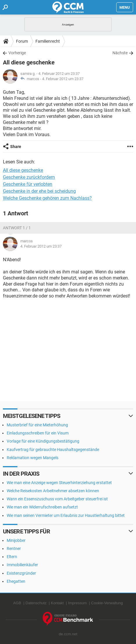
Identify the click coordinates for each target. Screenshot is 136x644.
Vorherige (17, 53)
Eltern (12, 557)
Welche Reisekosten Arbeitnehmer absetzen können (53, 491)
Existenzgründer (21, 573)
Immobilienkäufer (22, 565)
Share (16, 147)
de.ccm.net (68, 634)
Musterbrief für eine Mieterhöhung (37, 425)
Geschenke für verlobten (28, 184)
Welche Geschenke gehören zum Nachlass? (47, 198)
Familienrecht (48, 41)
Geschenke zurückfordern (29, 177)
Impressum (77, 603)
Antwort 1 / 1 (17, 228)
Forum (22, 41)
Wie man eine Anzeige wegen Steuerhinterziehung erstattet (59, 483)
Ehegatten (16, 581)
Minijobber (16, 540)
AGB (17, 603)
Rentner (14, 549)
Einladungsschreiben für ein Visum (38, 433)
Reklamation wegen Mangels (33, 458)
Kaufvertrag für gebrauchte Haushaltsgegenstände (53, 450)
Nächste (120, 53)
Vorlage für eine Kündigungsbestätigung (43, 441)
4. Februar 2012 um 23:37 (63, 79)
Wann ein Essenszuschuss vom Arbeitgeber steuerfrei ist (57, 499)
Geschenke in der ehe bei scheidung (39, 191)
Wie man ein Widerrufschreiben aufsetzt (42, 507)
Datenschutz (36, 603)
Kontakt (57, 603)
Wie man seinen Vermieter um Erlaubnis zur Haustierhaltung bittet (66, 515)
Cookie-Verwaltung (107, 603)
